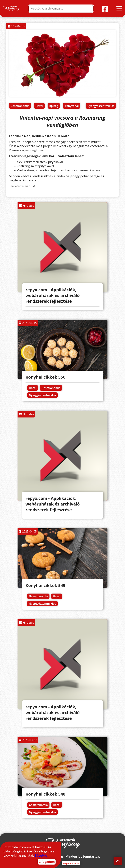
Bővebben (42, 855)
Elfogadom (47, 862)
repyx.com (71, 863)
